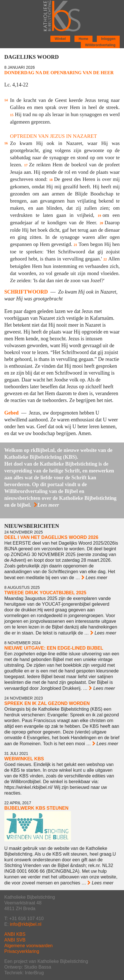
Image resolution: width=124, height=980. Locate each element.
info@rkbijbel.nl (26, 924)
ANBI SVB (15, 940)
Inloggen (108, 39)
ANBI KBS (15, 934)
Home (83, 39)
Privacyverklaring (22, 951)
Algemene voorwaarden (28, 946)
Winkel (60, 39)
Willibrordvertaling (100, 45)
